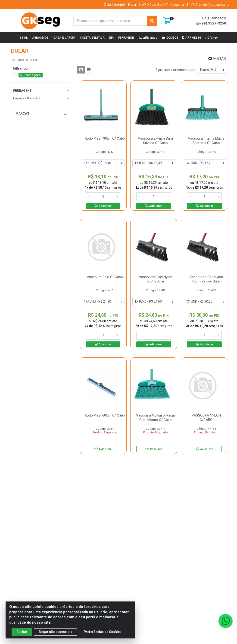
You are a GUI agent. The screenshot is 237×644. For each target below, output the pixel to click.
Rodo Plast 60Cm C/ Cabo (105, 415)
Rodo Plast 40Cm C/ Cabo (105, 138)
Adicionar (103, 206)
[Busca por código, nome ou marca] (110, 21)
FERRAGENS (22, 91)
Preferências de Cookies (103, 634)
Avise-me (103, 449)
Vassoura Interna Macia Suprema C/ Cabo (206, 141)
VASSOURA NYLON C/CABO (206, 418)
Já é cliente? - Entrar (120, 5)
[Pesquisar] (152, 21)
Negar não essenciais (56, 634)
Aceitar (22, 634)
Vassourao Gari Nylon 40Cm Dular (156, 279)
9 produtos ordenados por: (176, 70)
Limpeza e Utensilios (27, 98)
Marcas (41, 114)
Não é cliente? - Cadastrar (164, 5)
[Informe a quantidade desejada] (103, 197)
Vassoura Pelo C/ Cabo (105, 277)
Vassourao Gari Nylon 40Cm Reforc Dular (206, 279)
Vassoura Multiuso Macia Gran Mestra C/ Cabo (155, 418)
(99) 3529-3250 (211, 23)
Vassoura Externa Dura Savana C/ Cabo (155, 141)
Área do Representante (210, 5)
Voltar (217, 59)
